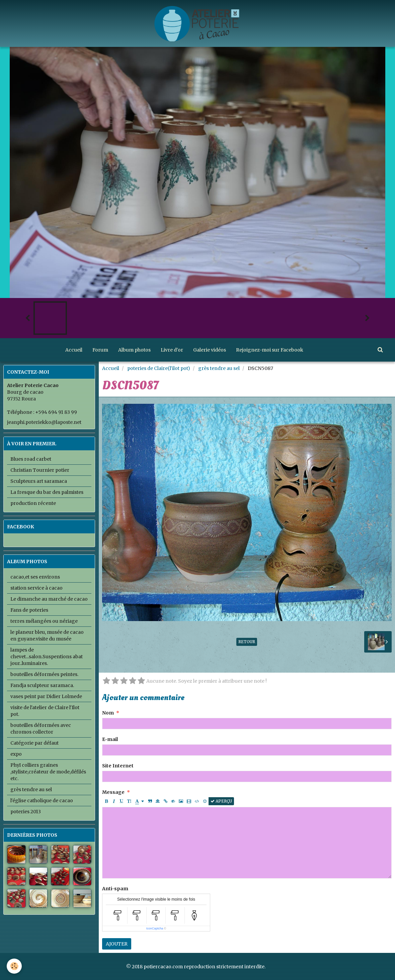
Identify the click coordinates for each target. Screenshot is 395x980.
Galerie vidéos (210, 350)
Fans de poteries (29, 610)
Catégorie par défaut (34, 743)
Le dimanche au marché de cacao (49, 599)
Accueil (74, 350)
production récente (33, 503)
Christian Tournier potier (40, 470)
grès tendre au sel (219, 368)
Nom (108, 713)
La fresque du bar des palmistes (47, 492)
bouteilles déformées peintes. (44, 674)
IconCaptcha (155, 928)
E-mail (110, 739)
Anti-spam (115, 889)
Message (113, 792)
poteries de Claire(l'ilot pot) (159, 368)
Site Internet (118, 766)
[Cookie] (14, 966)
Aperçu (221, 801)
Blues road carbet (31, 459)
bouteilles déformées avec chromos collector (41, 729)
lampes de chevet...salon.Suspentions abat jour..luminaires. (47, 657)
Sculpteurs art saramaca (39, 481)
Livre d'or (172, 350)
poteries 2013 (26, 812)
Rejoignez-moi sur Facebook (270, 350)
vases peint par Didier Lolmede (46, 696)
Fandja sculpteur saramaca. (42, 685)
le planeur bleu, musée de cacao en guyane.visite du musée (47, 635)
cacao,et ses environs (35, 577)
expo (16, 754)
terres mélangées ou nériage (44, 621)
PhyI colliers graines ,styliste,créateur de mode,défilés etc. (48, 772)
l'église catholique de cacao (42, 801)
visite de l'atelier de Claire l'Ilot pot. (45, 711)
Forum (100, 350)
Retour (247, 642)
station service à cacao (36, 588)
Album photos (134, 350)
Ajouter (117, 944)
